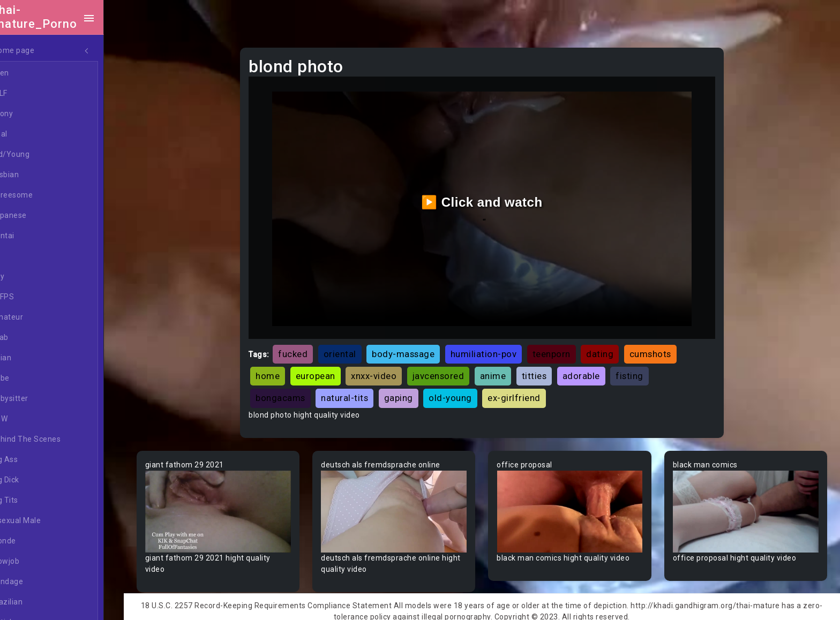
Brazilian (36, 602)
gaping (412, 392)
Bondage (36, 582)
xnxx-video (387, 370)
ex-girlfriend (527, 392)
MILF (28, 94)
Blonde (33, 541)
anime (507, 370)
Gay (27, 277)
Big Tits (34, 501)
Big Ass (33, 460)
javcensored (452, 370)
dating (613, 348)
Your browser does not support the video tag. (232, 504)
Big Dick (34, 480)
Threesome (41, 195)
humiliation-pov (497, 348)
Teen (29, 73)
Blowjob (34, 562)
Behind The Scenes (55, 440)
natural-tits (358, 392)
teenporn (565, 348)
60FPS (32, 297)
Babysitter (39, 399)
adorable (595, 370)
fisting (643, 370)
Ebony (31, 114)
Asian (30, 358)
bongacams (294, 392)
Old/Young (39, 155)
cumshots (664, 348)
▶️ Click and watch (490, 199)
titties (548, 370)
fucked (306, 348)
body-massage (417, 348)
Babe (29, 379)
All (25, 256)
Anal (28, 134)
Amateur (36, 317)
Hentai (32, 236)
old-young (464, 392)
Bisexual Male (45, 521)
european (329, 370)
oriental (353, 348)
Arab (29, 338)
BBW (28, 419)
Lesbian (34, 175)
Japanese (38, 216)
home (281, 370)
